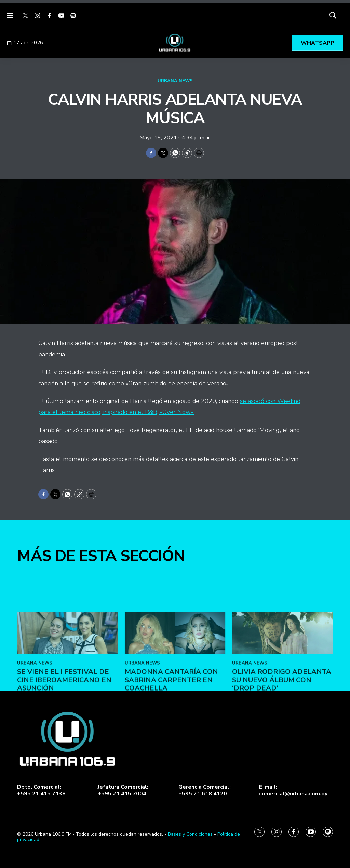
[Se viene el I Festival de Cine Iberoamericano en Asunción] (68, 677)
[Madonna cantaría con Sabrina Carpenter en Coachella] (175, 677)
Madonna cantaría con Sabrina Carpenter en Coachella (171, 724)
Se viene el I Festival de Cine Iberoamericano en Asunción (64, 724)
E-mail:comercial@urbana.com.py (293, 791)
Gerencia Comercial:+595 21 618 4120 (205, 791)
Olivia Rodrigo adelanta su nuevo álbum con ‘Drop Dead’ (282, 724)
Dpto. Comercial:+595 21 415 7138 (41, 791)
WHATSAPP (318, 43)
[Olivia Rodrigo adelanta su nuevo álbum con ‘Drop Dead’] (282, 677)
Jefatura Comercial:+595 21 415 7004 (123, 791)
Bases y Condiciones (190, 834)
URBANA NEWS (175, 81)
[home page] (175, 43)
